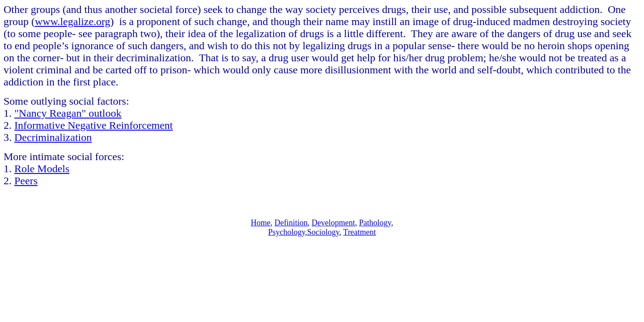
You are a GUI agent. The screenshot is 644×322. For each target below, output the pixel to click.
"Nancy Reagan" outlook (68, 113)
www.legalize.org (73, 21)
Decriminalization (53, 137)
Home (261, 223)
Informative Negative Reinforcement (94, 125)
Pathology (375, 223)
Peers (26, 181)
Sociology (323, 232)
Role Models (42, 169)
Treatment (359, 232)
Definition (291, 223)
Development (333, 223)
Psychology (286, 232)
